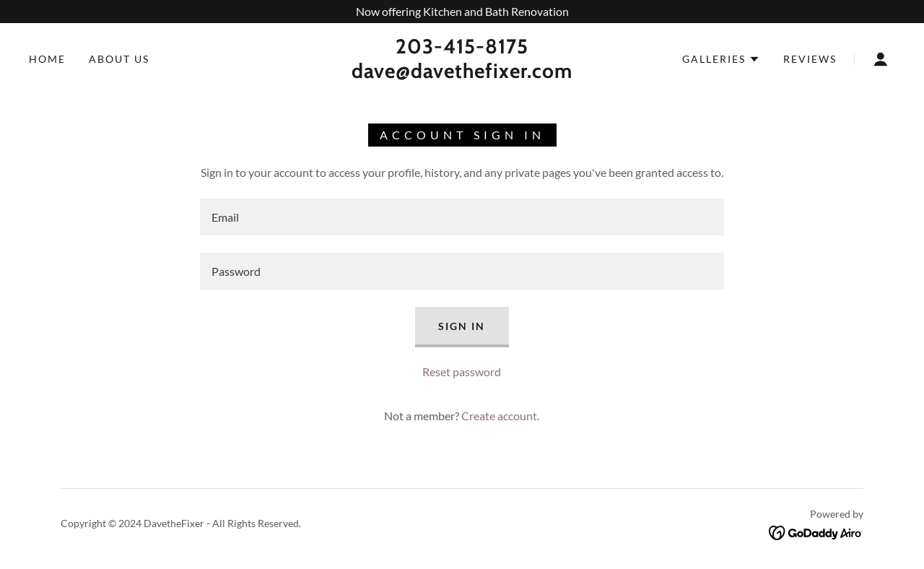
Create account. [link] (500, 416)
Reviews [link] (810, 59)
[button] (721, 59)
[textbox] (462, 217)
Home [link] (47, 59)
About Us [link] (119, 59)
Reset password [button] (462, 372)
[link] (462, 73)
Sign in (462, 326)
